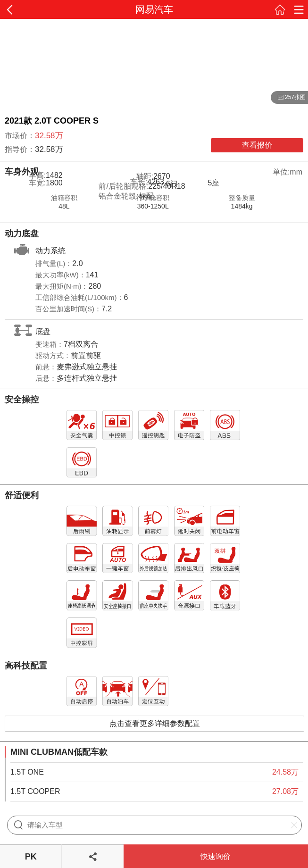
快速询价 (216, 856)
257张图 (288, 98)
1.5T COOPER (35, 791)
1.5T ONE (27, 772)
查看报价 (257, 145)
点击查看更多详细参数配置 (155, 723)
